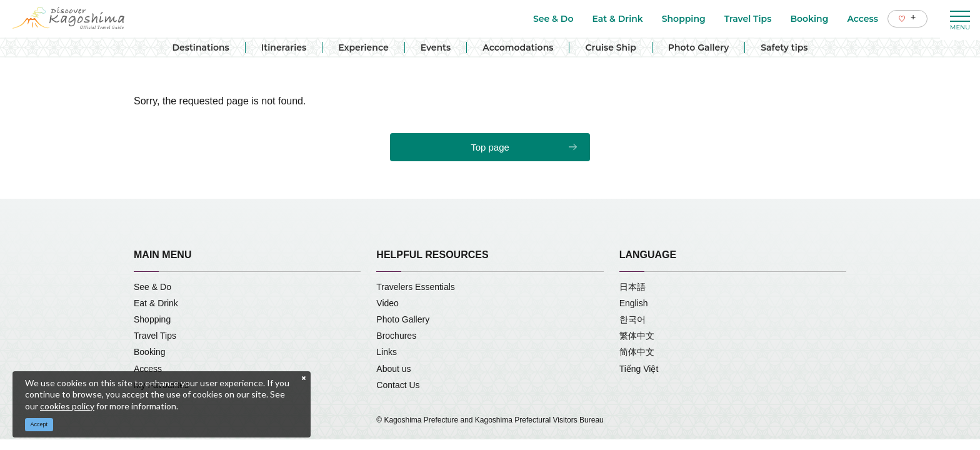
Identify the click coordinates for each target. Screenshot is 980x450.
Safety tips (784, 47)
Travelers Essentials (416, 287)
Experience (363, 47)
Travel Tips (155, 336)
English (634, 303)
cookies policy (67, 406)
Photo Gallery (698, 47)
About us (393, 369)
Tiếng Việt (639, 369)
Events (436, 47)
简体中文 (637, 352)
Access (148, 369)
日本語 (632, 287)
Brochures (396, 336)
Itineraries (284, 47)
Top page (490, 147)
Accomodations (518, 47)
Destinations (200, 47)
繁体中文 (637, 336)
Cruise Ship (610, 47)
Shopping (152, 319)
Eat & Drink (156, 303)
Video (387, 303)
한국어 (632, 319)
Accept (39, 424)
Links (387, 352)
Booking (150, 352)
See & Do (152, 287)
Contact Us (398, 385)
